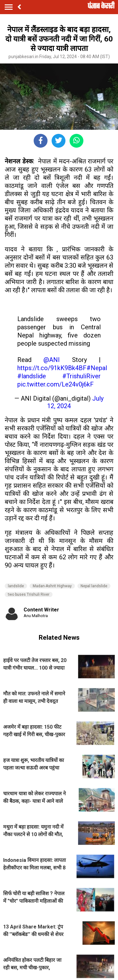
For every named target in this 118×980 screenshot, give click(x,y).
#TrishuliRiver (81, 376)
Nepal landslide (94, 586)
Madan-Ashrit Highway (52, 586)
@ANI (52, 360)
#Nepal (97, 368)
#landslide (32, 376)
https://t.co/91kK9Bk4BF (52, 368)
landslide (16, 586)
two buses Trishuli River (29, 594)
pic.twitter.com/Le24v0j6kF (56, 384)
